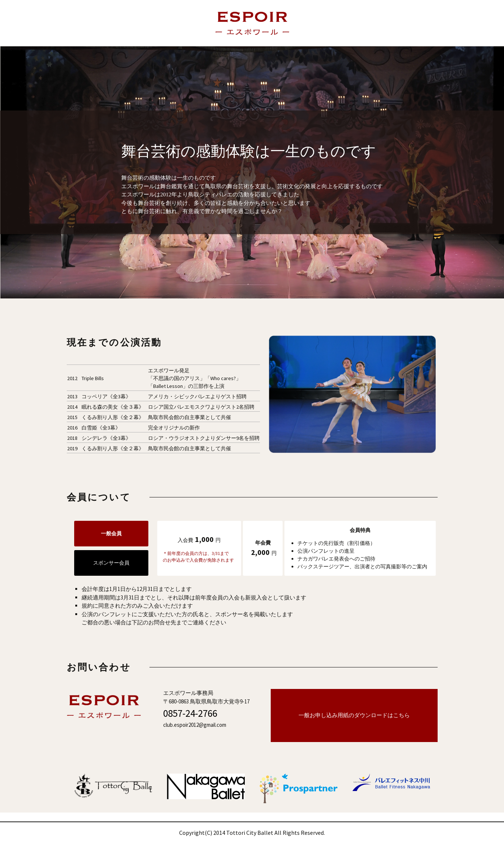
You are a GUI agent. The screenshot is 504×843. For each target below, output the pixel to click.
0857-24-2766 (190, 713)
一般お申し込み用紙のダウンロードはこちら (354, 715)
